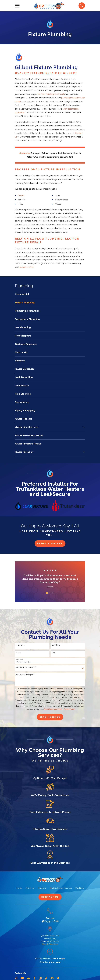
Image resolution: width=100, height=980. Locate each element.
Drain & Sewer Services (61, 888)
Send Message (50, 717)
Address (19, 660)
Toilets (21, 195)
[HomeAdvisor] (58, 978)
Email (54, 652)
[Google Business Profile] (28, 978)
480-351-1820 (50, 921)
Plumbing (42, 888)
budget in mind (26, 267)
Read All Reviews (50, 544)
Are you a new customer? (26, 667)
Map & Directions (50, 944)
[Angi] (46, 978)
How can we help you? (25, 675)
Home (19, 888)
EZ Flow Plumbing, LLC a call (51, 94)
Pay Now (80, 888)
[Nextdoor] (52, 978)
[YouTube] (22, 978)
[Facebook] (34, 978)
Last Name (56, 645)
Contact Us (50, 897)
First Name (20, 645)
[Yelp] (16, 978)
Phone (19, 652)
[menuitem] (50, 295)
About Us (30, 888)
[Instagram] (40, 978)
